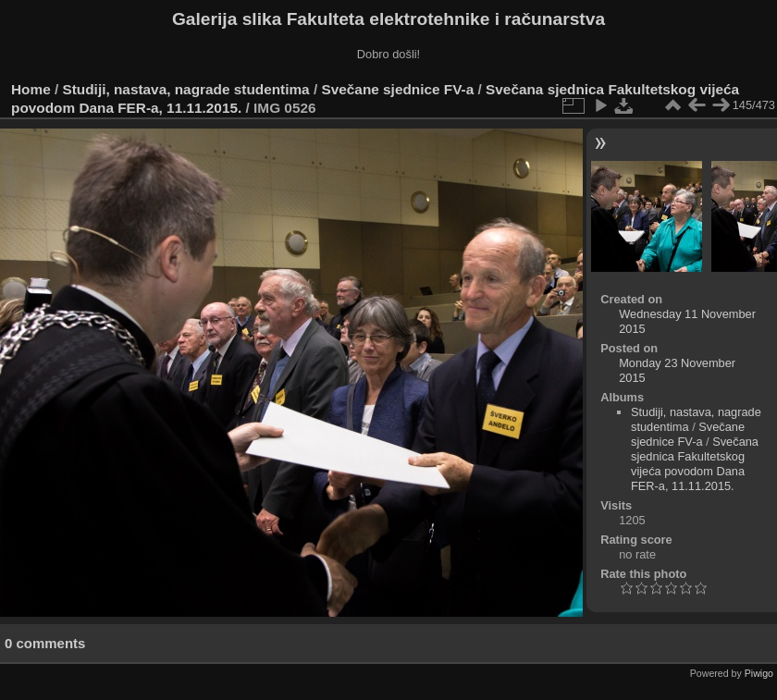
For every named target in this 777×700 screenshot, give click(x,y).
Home (31, 89)
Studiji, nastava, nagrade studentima (186, 89)
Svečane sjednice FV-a (397, 89)
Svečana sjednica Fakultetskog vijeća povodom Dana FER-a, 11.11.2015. (695, 464)
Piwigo (759, 673)
